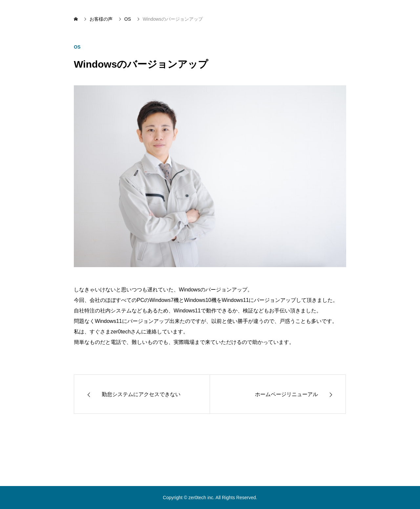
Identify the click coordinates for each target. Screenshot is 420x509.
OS (77, 47)
